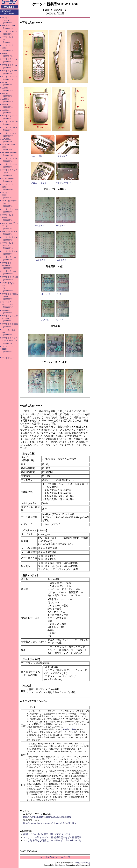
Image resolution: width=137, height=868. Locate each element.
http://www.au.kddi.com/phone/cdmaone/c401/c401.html (50, 823)
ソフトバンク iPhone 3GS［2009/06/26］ (8, 20)
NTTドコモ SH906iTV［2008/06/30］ (8, 265)
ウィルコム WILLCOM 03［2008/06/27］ (8, 305)
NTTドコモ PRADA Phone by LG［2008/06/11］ (10, 318)
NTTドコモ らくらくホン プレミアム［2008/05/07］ (10, 341)
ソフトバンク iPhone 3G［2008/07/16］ (8, 246)
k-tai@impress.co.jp (82, 863)
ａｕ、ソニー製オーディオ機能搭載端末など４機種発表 (52, 837)
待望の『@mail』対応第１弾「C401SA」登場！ (48, 834)
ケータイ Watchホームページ (55, 857)
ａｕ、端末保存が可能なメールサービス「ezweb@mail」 (53, 840)
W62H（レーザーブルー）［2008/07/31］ (9, 203)
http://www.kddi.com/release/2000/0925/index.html (47, 817)
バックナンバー (9, 358)
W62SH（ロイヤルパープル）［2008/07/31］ (10, 226)
